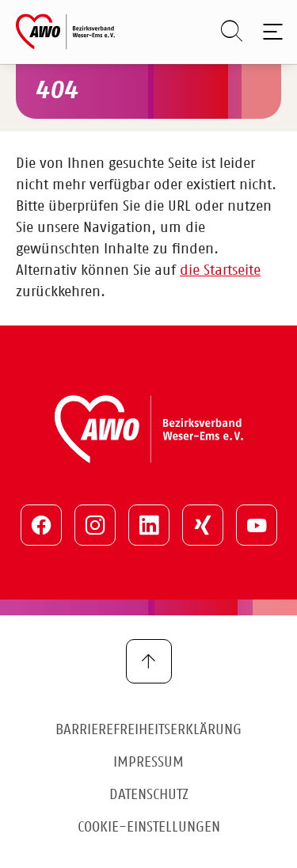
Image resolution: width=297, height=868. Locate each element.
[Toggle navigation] (270, 32)
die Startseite (220, 271)
